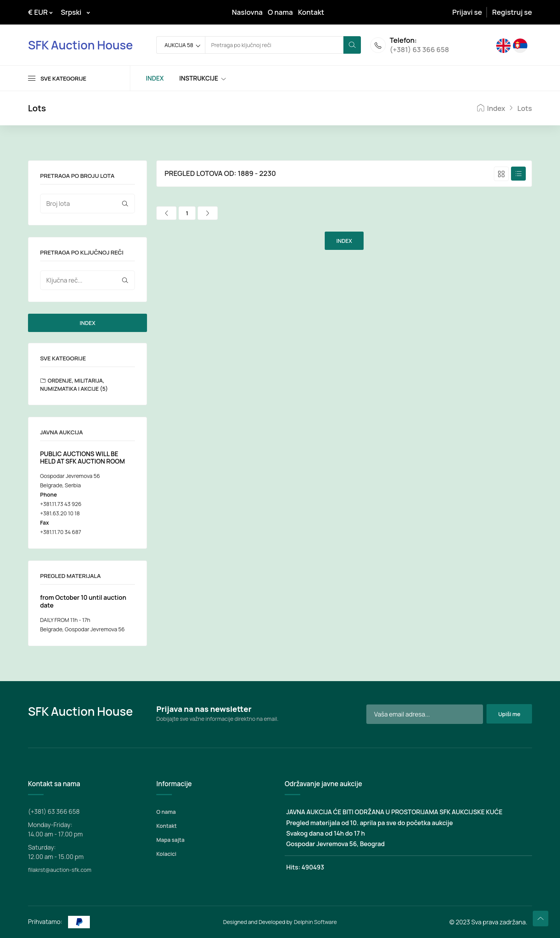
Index (491, 108)
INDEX (87, 323)
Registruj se (512, 12)
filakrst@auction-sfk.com (60, 870)
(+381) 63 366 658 (419, 50)
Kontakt (311, 12)
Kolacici (166, 854)
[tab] (501, 174)
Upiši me (509, 714)
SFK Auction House (80, 45)
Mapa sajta (170, 840)
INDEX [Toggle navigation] (155, 78)
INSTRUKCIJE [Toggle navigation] (199, 78)
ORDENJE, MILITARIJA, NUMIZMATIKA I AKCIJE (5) (74, 385)
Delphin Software (316, 922)
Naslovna (247, 12)
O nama (280, 12)
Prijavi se (467, 12)
